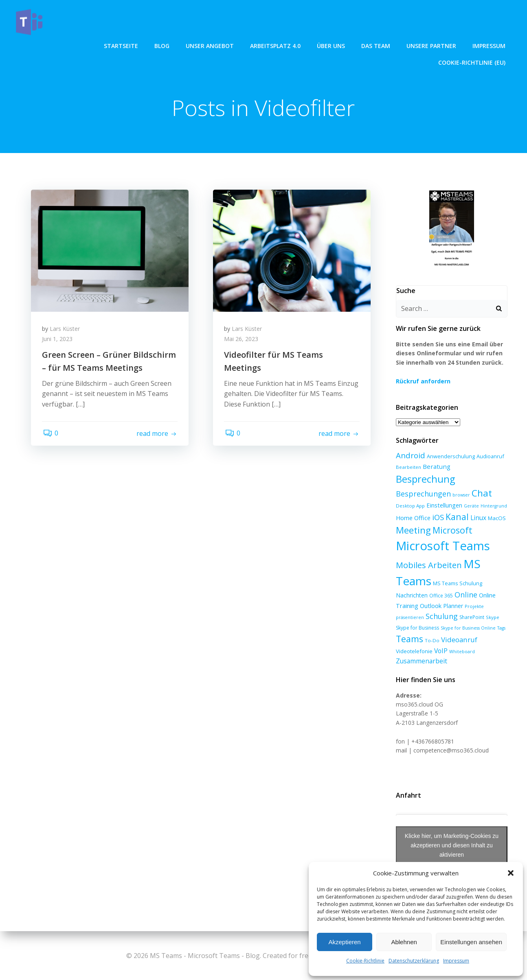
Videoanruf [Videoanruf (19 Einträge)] (458, 642)
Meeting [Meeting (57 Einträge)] (413, 532)
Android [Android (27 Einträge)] (410, 457)
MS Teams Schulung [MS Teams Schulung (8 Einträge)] (457, 585)
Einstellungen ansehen (471, 942)
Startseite (38, 45)
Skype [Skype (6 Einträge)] (492, 619)
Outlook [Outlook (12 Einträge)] (430, 607)
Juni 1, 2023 (58, 341)
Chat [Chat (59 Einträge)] (481, 495)
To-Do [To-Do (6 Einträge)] (431, 642)
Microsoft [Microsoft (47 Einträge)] (452, 532)
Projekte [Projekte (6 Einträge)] (473, 608)
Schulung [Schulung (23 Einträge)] (441, 618)
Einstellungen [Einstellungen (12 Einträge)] (444, 507)
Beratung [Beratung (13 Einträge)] (436, 468)
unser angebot (127, 45)
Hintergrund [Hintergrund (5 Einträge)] (493, 507)
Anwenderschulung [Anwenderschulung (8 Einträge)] (450, 458)
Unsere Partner (349, 45)
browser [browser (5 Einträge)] (460, 497)
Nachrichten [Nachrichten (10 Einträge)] (411, 597)
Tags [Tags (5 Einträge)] (501, 630)
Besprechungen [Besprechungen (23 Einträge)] (423, 495)
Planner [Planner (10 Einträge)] (452, 607)
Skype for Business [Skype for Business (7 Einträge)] (417, 629)
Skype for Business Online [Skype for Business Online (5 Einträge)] (467, 630)
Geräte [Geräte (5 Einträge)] (471, 507)
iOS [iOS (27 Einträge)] (437, 519)
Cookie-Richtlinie (365, 961)
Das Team (293, 45)
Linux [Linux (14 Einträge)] (478, 520)
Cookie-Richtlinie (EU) (473, 45)
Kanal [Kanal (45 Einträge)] (456, 519)
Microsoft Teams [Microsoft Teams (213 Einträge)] (442, 547)
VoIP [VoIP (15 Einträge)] (440, 652)
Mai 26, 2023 (242, 341)
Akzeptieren (344, 942)
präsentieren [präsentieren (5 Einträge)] (409, 619)
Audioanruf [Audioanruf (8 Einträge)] (490, 458)
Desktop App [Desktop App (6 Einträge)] (410, 507)
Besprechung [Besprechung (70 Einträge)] (425, 481)
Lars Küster (66, 330)
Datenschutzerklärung (414, 961)
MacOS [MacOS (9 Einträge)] (496, 520)
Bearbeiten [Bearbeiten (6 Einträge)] (408, 469)
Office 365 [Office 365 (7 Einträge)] (440, 597)
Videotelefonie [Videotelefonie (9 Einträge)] (413, 653)
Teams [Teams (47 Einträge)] (409, 641)
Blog (79, 45)
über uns (248, 45)
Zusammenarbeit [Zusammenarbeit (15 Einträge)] (421, 663)
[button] (511, 873)
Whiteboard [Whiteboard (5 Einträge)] (461, 653)
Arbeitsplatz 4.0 (193, 45)
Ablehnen (404, 942)
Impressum (456, 961)
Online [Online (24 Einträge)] (465, 596)
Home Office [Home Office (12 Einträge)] (412, 520)
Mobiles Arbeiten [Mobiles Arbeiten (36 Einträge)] (428, 567)
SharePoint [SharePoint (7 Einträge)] (471, 619)
